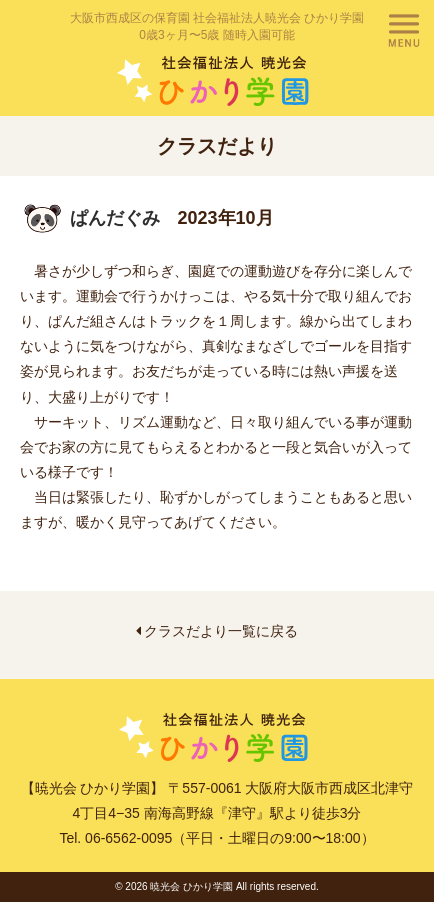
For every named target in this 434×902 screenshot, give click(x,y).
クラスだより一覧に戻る (217, 631)
